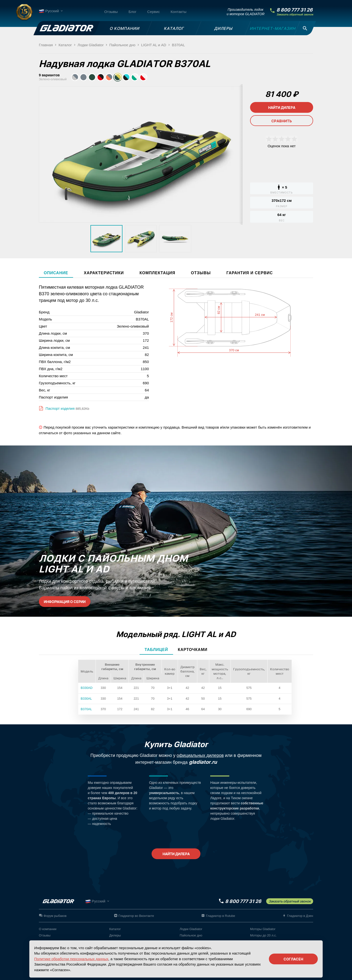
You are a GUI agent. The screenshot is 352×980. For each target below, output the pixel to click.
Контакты (179, 12)
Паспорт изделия (60, 408)
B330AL (86, 699)
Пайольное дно (191, 935)
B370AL (86, 709)
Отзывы (111, 12)
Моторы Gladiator (263, 929)
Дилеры (115, 935)
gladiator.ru (203, 762)
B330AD (87, 688)
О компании (48, 929)
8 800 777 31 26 (295, 10)
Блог (132, 12)
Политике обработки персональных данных (71, 959)
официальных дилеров (200, 755)
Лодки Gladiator (191, 929)
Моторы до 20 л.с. (263, 935)
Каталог (115, 929)
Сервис (153, 12)
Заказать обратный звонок (295, 15)
